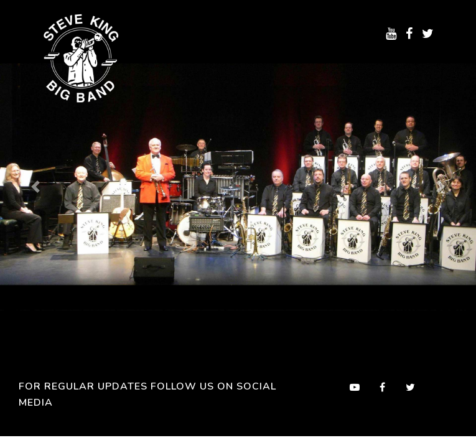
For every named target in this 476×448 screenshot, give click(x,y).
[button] (36, 187)
